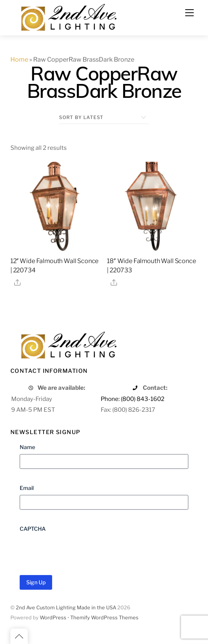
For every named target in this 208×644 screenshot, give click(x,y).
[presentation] (78, 551)
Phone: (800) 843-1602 (133, 399)
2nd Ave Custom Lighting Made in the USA (66, 608)
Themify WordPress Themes (104, 618)
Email (27, 488)
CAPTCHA (33, 529)
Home (19, 60)
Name (27, 447)
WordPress (53, 618)
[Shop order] (104, 117)
